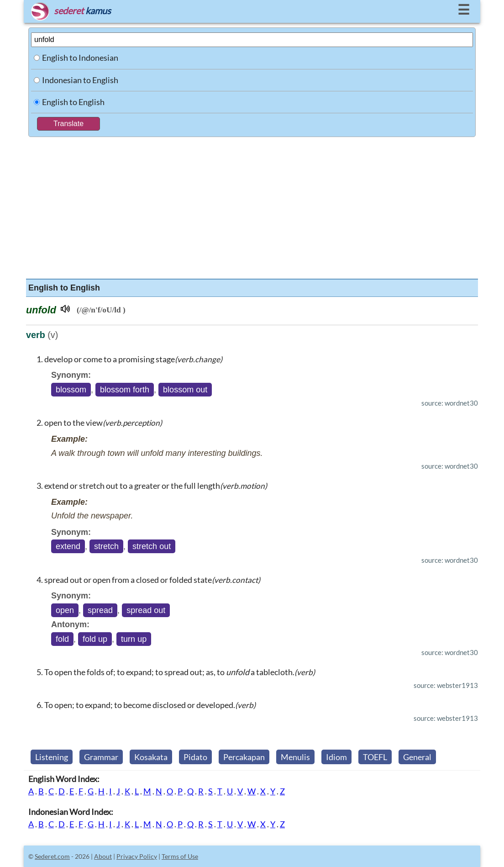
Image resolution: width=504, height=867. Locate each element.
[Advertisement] (252, 206)
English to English (73, 102)
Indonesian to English (80, 80)
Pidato (195, 757)
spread (100, 610)
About (103, 856)
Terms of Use (180, 856)
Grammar (101, 757)
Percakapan (244, 757)
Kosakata (151, 757)
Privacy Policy (137, 856)
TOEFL (375, 757)
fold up (95, 639)
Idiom (336, 757)
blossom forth (125, 390)
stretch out (152, 546)
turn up (134, 639)
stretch (106, 546)
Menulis (295, 757)
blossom (71, 390)
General (417, 757)
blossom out (185, 390)
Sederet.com (52, 856)
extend (68, 546)
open (65, 610)
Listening (52, 757)
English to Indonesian (80, 58)
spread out (146, 610)
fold (62, 639)
